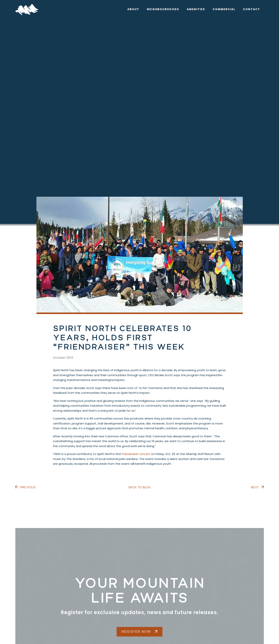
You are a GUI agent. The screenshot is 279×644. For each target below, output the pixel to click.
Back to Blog (140, 487)
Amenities (196, 9)
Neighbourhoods (163, 9)
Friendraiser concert (136, 454)
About (133, 9)
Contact (251, 9)
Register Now (139, 632)
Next (255, 487)
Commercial (224, 9)
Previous (28, 487)
